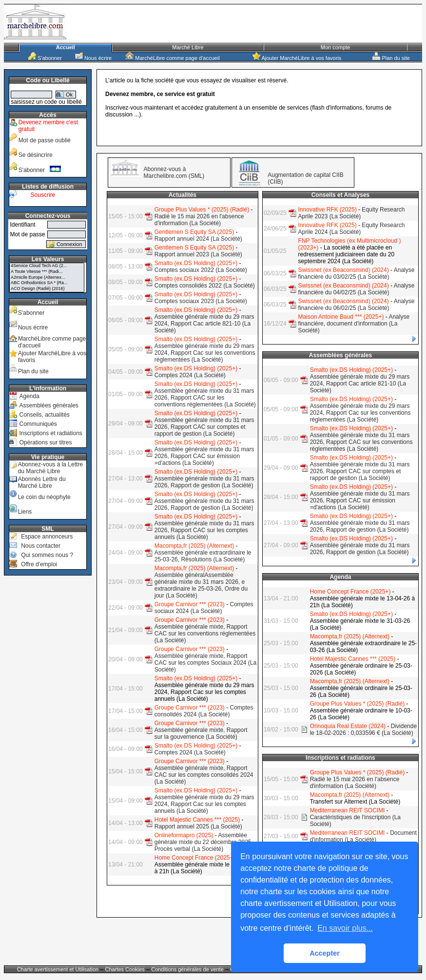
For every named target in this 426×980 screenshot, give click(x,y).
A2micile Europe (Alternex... (47, 278)
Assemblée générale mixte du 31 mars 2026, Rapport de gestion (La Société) (204, 482)
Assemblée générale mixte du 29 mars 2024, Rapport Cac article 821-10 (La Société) (204, 324)
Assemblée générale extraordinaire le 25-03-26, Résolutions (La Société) (203, 556)
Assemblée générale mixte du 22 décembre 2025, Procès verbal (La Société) (204, 842)
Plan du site (391, 58)
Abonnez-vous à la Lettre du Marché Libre (50, 468)
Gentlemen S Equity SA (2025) (194, 232)
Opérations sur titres (45, 442)
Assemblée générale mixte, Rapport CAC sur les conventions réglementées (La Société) (205, 634)
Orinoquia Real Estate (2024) (348, 726)
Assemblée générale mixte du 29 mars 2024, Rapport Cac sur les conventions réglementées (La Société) (205, 353)
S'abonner (45, 58)
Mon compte (336, 47)
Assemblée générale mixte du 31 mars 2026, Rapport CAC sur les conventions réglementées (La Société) (205, 398)
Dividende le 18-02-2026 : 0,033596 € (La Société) (363, 730)
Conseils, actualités (44, 415)
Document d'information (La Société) (363, 836)
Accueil (66, 47)
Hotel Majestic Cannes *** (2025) (197, 820)
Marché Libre (188, 47)
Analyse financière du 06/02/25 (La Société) (357, 305)
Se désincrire (36, 155)
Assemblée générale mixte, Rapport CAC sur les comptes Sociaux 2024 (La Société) (205, 663)
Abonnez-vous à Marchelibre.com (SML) (174, 173)
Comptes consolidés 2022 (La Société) (205, 286)
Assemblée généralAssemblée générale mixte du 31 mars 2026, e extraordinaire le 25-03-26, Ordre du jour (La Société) (201, 585)
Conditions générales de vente (187, 969)
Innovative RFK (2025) (328, 210)
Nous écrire (93, 58)
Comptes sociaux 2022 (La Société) (201, 270)
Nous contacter (41, 546)
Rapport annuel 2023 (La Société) (198, 254)
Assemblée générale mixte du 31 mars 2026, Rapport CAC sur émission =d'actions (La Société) (204, 456)
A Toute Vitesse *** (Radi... (47, 272)
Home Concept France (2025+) (195, 858)
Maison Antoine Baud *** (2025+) (341, 317)
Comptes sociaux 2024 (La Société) (204, 608)
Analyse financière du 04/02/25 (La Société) (357, 289)
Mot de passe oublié (45, 140)
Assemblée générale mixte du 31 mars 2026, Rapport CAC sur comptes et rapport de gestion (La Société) (204, 427)
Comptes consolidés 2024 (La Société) (204, 711)
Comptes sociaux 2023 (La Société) (201, 301)
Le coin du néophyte (44, 497)
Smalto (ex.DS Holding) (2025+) (196, 263)
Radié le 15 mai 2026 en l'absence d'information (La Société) (199, 220)
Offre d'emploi (39, 564)
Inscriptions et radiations (50, 433)
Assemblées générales (48, 405)
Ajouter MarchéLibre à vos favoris (297, 58)
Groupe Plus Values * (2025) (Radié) (202, 210)
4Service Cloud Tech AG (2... (47, 266)
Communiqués (38, 424)
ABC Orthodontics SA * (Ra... (47, 283)
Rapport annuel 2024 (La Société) (198, 239)
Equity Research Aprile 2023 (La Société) (352, 213)
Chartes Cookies (125, 969)
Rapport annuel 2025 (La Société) (198, 826)
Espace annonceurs (47, 537)
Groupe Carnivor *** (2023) (190, 604)
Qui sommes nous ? (47, 555)
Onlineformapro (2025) (184, 835)
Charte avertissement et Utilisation (58, 969)
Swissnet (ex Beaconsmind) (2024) (344, 270)
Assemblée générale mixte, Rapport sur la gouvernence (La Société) (201, 733)
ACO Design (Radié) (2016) (47, 289)
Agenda (29, 396)
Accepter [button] (325, 953)
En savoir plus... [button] (345, 928)
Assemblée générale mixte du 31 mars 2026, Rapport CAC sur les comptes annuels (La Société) (204, 530)
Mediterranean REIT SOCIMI (348, 810)
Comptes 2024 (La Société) (190, 375)
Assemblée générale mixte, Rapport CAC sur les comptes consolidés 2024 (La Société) (204, 775)
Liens (25, 512)
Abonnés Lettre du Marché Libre (42, 482)
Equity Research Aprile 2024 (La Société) (352, 229)
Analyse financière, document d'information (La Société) (354, 324)
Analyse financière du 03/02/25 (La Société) (357, 273)
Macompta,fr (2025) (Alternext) (194, 546)
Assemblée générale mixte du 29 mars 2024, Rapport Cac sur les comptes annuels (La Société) (204, 804)
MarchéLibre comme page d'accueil (173, 58)
